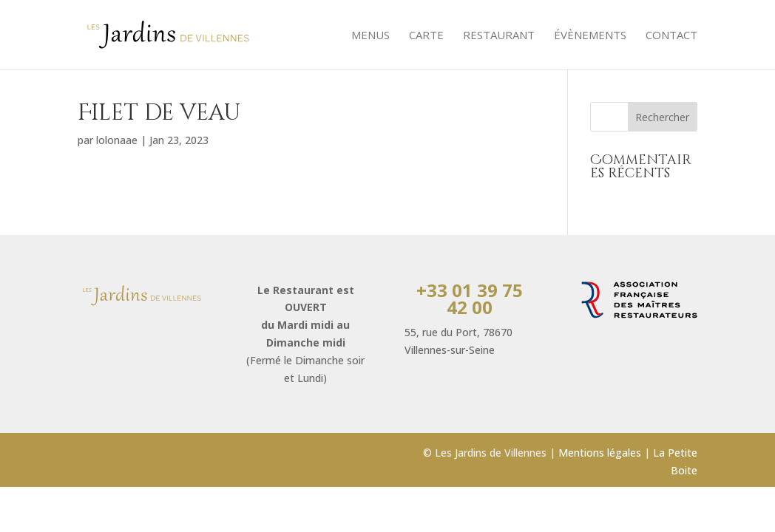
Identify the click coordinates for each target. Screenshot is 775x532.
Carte (426, 36)
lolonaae (117, 140)
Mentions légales (600, 453)
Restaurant (499, 36)
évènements (590, 36)
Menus (370, 36)
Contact (671, 36)
